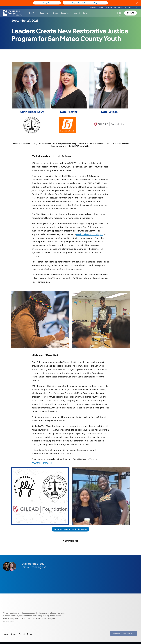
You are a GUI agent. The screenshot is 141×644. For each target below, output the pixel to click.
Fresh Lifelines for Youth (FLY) (90, 234)
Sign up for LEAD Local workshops (85, 3)
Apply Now (47, 3)
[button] (33, 13)
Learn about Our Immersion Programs (71, 529)
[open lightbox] (40, 320)
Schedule (109, 7)
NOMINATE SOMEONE (97, 7)
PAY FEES (128, 7)
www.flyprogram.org (42, 463)
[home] (13, 13)
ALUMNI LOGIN (119, 7)
